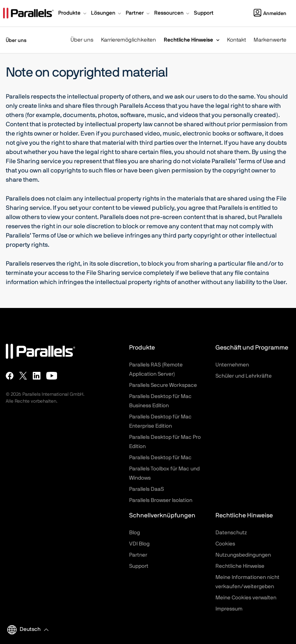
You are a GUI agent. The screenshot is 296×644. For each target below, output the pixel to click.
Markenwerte (270, 40)
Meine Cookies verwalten (246, 598)
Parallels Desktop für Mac (160, 458)
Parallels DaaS (146, 489)
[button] (73, 14)
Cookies (225, 544)
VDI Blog (139, 544)
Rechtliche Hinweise (188, 40)
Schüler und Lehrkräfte (244, 376)
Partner (138, 555)
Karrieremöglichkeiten (129, 40)
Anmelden (270, 14)
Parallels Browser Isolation (161, 500)
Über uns (82, 40)
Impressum (229, 609)
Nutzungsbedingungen (243, 555)
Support (139, 566)
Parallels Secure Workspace (163, 385)
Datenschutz (231, 533)
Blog (135, 533)
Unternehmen (232, 365)
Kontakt (236, 40)
